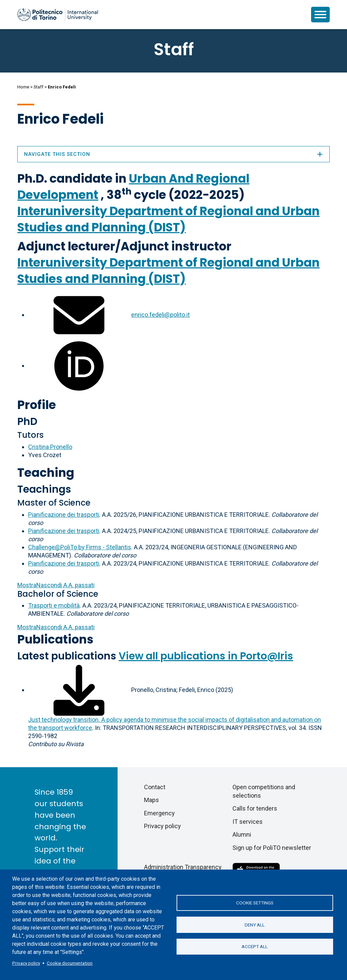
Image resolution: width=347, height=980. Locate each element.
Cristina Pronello (50, 447)
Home (23, 87)
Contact (155, 787)
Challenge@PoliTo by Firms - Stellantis (80, 547)
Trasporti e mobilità (54, 605)
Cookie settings (255, 903)
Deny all (255, 925)
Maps (151, 800)
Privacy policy (26, 963)
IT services (248, 822)
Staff (38, 87)
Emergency (159, 813)
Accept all (255, 947)
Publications (55, 639)
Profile (37, 405)
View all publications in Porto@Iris (206, 656)
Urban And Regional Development (133, 187)
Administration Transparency (183, 867)
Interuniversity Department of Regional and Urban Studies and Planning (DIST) (168, 219)
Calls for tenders (255, 808)
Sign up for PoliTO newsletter (272, 848)
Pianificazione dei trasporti (64, 515)
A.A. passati (56, 585)
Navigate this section (173, 154)
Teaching (46, 473)
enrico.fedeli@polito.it (160, 315)
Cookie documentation (70, 963)
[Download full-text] (79, 690)
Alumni (242, 834)
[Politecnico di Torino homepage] (58, 15)
